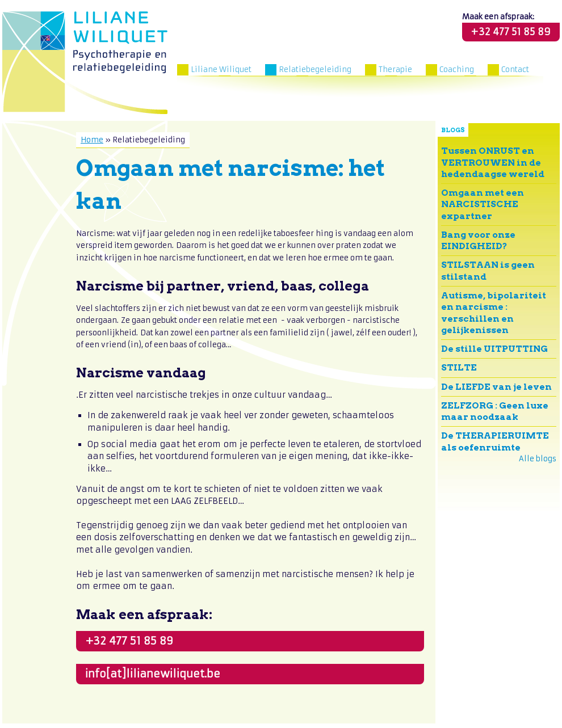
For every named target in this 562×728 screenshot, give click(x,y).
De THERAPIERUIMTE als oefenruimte (495, 441)
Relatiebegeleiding (315, 70)
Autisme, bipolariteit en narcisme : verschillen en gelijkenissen (494, 313)
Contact (515, 70)
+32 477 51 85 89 (511, 32)
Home (92, 140)
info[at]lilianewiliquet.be (153, 674)
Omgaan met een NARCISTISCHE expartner (483, 204)
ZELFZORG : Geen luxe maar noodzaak (495, 411)
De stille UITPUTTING (494, 349)
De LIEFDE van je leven (496, 387)
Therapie (395, 70)
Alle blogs (538, 459)
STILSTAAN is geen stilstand (488, 270)
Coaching (457, 70)
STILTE (459, 367)
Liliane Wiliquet (221, 70)
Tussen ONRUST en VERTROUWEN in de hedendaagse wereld (493, 162)
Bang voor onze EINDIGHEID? (478, 240)
